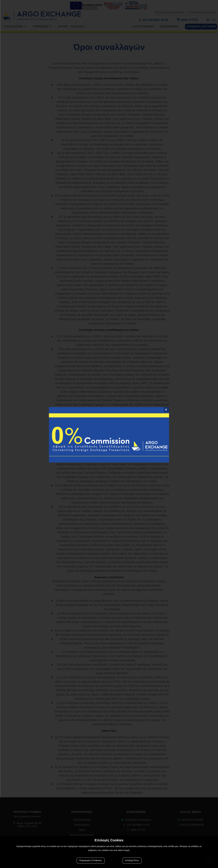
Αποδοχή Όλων (132, 860)
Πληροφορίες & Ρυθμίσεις (91, 860)
